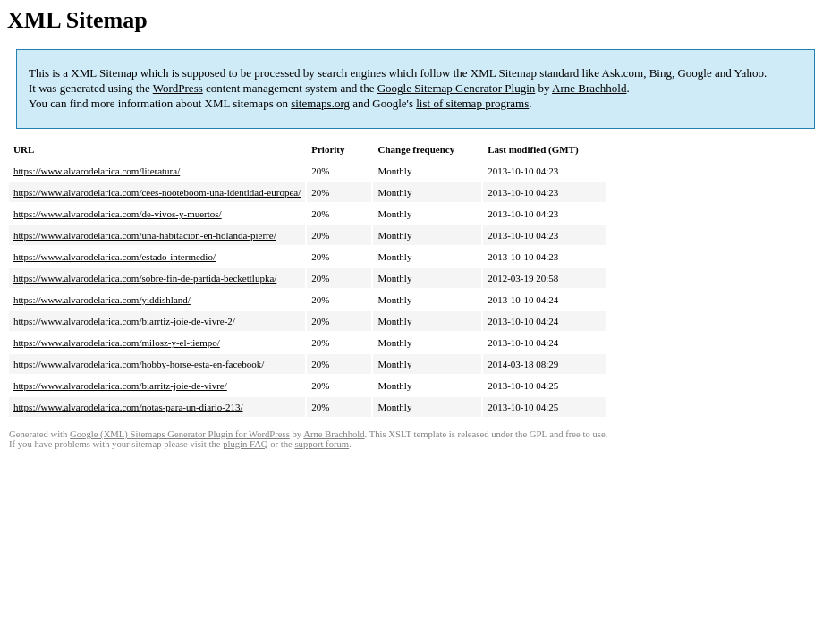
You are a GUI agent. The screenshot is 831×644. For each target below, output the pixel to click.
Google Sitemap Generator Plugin (457, 88)
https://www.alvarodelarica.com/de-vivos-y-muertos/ (118, 214)
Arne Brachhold (589, 88)
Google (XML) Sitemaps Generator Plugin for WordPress (180, 434)
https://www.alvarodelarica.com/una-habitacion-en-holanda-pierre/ (145, 235)
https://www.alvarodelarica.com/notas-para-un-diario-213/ (128, 407)
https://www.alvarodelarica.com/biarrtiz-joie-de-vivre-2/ (124, 321)
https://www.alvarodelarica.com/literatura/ (97, 171)
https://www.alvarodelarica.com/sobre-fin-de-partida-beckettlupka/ (145, 278)
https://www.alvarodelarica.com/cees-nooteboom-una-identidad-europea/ (157, 192)
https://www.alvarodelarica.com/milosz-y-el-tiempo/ (117, 343)
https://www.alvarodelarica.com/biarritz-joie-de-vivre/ (120, 386)
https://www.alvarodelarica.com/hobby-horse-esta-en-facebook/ (139, 364)
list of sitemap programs (472, 103)
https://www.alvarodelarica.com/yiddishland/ (102, 300)
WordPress (178, 88)
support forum (322, 444)
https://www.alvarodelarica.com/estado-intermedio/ (114, 257)
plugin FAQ (245, 444)
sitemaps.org (320, 103)
